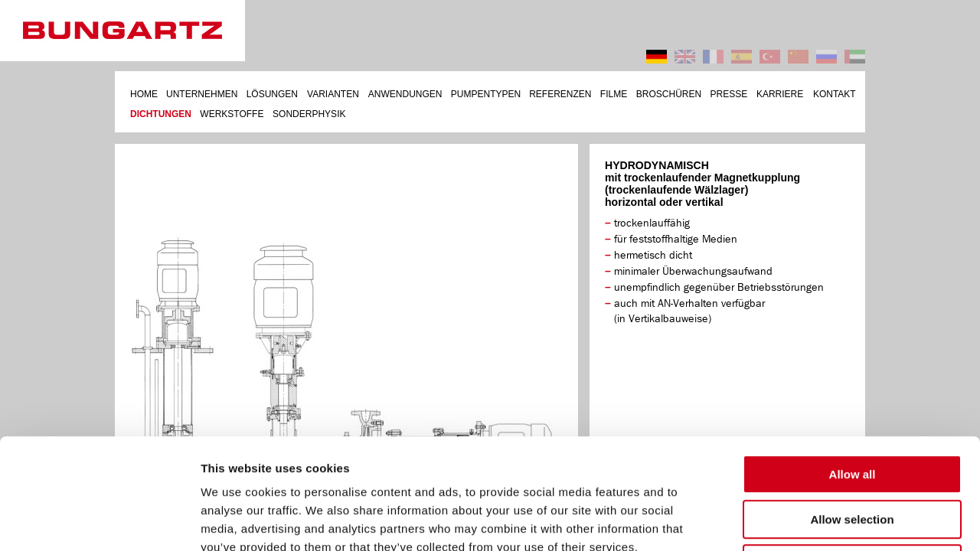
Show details (804, 521)
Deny (853, 453)
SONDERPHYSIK (309, 114)
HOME (144, 94)
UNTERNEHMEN (202, 94)
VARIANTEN (333, 94)
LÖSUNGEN (272, 94)
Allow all (853, 364)
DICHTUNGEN (161, 114)
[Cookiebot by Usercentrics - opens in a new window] (99, 521)
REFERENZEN (560, 94)
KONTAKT (835, 94)
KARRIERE (780, 94)
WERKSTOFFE (232, 114)
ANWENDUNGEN (405, 94)
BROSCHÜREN (669, 94)
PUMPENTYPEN (486, 94)
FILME (614, 94)
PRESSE (729, 94)
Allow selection (852, 409)
